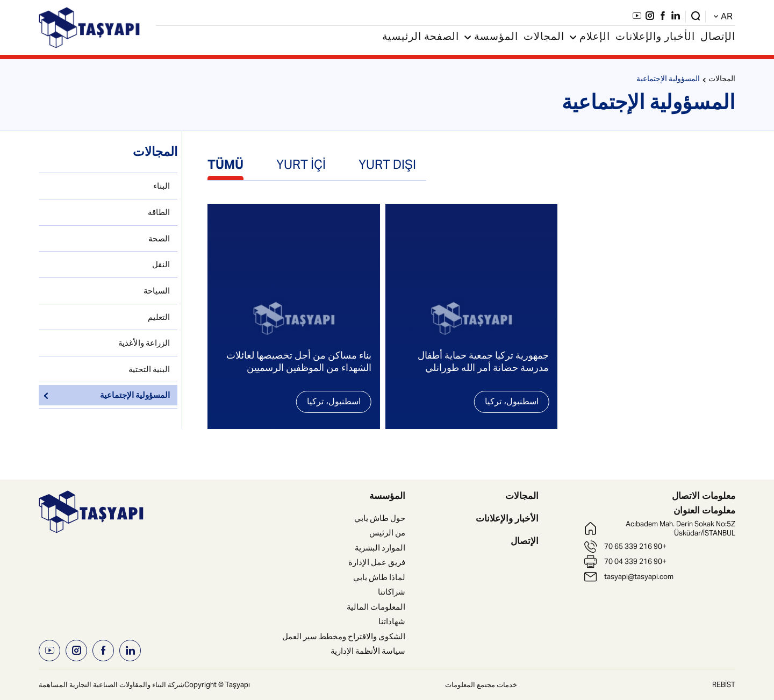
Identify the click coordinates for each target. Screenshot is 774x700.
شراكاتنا (392, 592)
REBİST (724, 685)
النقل (161, 264)
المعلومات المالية (376, 607)
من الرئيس (387, 533)
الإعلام (590, 38)
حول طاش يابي (380, 518)
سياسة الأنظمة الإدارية (368, 651)
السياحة (157, 291)
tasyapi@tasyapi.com (639, 577)
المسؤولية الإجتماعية (668, 80)
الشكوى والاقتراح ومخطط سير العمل (344, 636)
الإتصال (718, 38)
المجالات (544, 38)
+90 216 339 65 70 (635, 547)
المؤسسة (491, 38)
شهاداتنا (392, 621)
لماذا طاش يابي (379, 577)
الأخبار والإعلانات (655, 38)
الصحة (159, 238)
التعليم (159, 317)
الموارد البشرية (380, 548)
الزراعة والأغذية (144, 343)
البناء (162, 186)
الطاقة (159, 212)
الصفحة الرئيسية (421, 38)
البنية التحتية (149, 369)
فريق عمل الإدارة (377, 562)
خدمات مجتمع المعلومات (481, 685)
